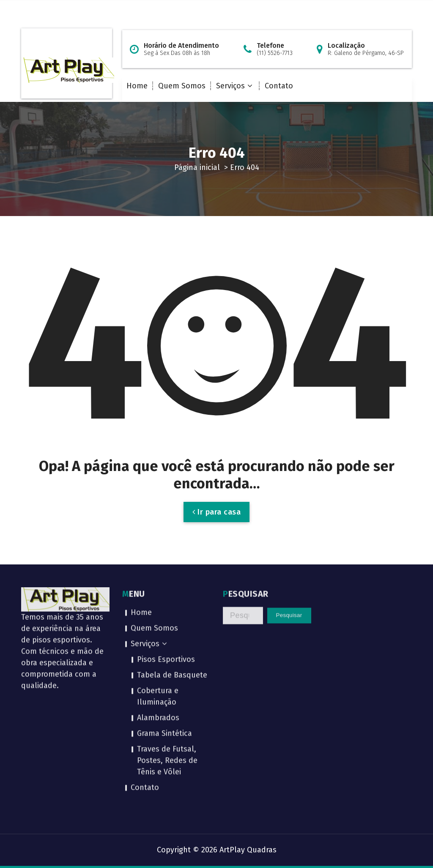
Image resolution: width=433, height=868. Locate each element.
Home (137, 86)
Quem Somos (182, 86)
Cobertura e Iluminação (158, 604)
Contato (279, 86)
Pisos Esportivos (166, 567)
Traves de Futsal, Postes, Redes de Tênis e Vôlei (167, 668)
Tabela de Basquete (172, 582)
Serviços (230, 86)
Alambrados (158, 625)
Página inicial (197, 167)
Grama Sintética (164, 641)
